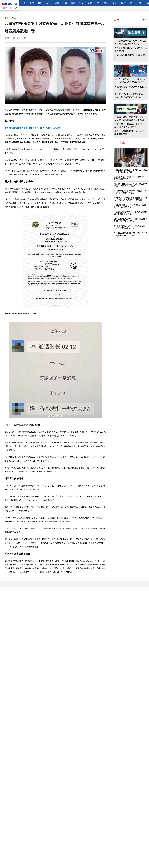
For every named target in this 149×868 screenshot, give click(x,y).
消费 (65, 3)
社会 (15, 18)
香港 (32, 3)
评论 (106, 3)
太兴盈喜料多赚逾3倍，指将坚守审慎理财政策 (131, 49)
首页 (6, 18)
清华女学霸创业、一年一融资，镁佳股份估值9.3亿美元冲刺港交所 (130, 81)
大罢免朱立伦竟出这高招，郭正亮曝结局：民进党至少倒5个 (130, 185)
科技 (81, 3)
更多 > (145, 20)
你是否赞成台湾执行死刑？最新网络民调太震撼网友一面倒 (130, 220)
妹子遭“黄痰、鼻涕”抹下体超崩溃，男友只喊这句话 (130, 178)
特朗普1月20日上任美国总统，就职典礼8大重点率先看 (130, 206)
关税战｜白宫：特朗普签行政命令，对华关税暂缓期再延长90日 (129, 118)
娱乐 (131, 3)
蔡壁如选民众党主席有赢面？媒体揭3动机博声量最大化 (130, 213)
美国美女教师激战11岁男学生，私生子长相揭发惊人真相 (130, 171)
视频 (139, 3)
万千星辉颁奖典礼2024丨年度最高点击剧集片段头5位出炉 (131, 234)
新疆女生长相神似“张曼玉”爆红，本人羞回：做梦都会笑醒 (130, 192)
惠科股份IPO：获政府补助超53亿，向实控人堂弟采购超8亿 (129, 95)
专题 (115, 3)
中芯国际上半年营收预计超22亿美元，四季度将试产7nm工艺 (130, 42)
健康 (73, 3)
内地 (11, 18)
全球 (48, 3)
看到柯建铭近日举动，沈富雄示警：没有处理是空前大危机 (130, 227)
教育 (123, 3)
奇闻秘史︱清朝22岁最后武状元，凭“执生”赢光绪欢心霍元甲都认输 (130, 199)
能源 (90, 3)
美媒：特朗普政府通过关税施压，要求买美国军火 (130, 133)
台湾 (40, 3)
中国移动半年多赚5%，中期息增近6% (131, 57)
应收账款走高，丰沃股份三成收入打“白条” (130, 88)
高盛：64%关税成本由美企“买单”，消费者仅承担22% (128, 126)
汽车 (98, 3)
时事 (24, 3)
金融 (57, 3)
